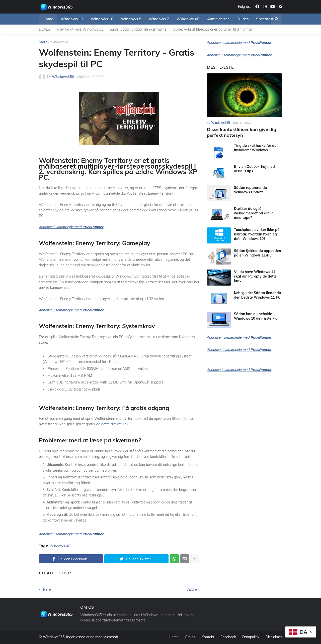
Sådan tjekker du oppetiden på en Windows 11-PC (257, 253)
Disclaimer (274, 637)
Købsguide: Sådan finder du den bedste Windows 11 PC (257, 295)
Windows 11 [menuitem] (72, 19)
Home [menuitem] (48, 19)
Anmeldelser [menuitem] (218, 19)
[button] (277, 19)
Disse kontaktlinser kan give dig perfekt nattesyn (242, 132)
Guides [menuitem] (243, 19)
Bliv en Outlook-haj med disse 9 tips (254, 169)
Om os (190, 637)
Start (43, 42)
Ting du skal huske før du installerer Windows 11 (255, 148)
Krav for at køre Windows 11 (80, 29)
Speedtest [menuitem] (265, 19)
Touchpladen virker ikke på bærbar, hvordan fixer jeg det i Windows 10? (257, 234)
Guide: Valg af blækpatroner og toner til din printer (213, 29)
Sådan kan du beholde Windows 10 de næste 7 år (256, 316)
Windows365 (54, 637)
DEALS (45, 29)
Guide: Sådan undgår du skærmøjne (138, 29)
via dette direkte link (112, 424)
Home (174, 637)
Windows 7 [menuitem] (159, 19)
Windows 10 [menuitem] (102, 19)
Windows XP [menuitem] (188, 19)
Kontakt (208, 637)
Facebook (228, 637)
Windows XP (59, 42)
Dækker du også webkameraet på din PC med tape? (255, 213)
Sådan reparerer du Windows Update (250, 190)
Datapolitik (251, 637)
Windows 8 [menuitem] (131, 19)
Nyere (46, 589)
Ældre (192, 589)
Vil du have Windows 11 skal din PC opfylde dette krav (255, 276)
